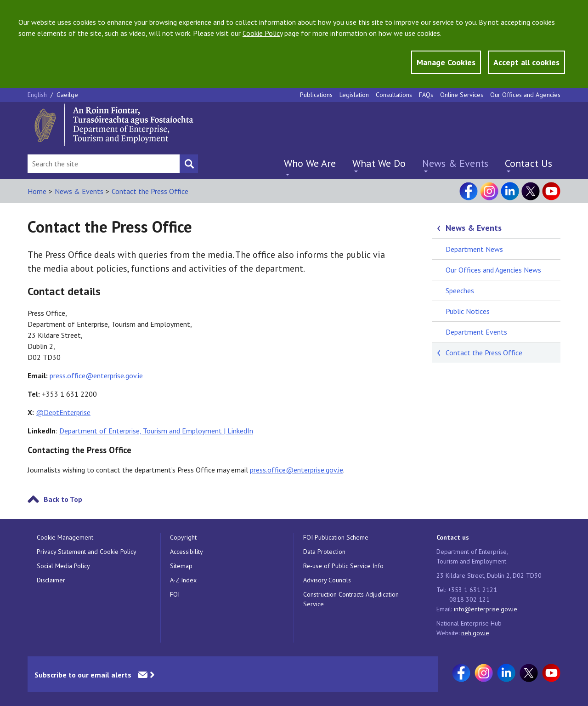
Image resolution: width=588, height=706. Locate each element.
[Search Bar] (104, 164)
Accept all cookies (526, 62)
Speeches (460, 290)
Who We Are (310, 163)
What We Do (379, 163)
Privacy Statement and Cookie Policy (87, 552)
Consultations (394, 95)
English (38, 95)
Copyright (183, 537)
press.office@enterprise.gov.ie (96, 376)
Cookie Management (65, 537)
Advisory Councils (327, 580)
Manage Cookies (446, 62)
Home (37, 191)
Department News (474, 249)
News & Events (455, 163)
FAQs (426, 95)
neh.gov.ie (475, 633)
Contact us (453, 537)
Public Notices (468, 311)
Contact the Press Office (150, 191)
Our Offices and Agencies (525, 95)
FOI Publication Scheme (336, 537)
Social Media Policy (63, 566)
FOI (175, 594)
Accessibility (187, 552)
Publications (316, 95)
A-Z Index (183, 580)
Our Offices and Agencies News (493, 270)
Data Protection (324, 552)
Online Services (462, 95)
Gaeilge (67, 95)
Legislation (354, 95)
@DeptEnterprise (63, 412)
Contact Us (529, 163)
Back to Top (63, 499)
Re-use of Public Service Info (343, 566)
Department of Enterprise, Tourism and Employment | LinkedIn (156, 431)
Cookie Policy (263, 33)
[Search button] (189, 164)
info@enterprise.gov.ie (486, 609)
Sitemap (181, 566)
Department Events (476, 332)
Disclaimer (51, 580)
